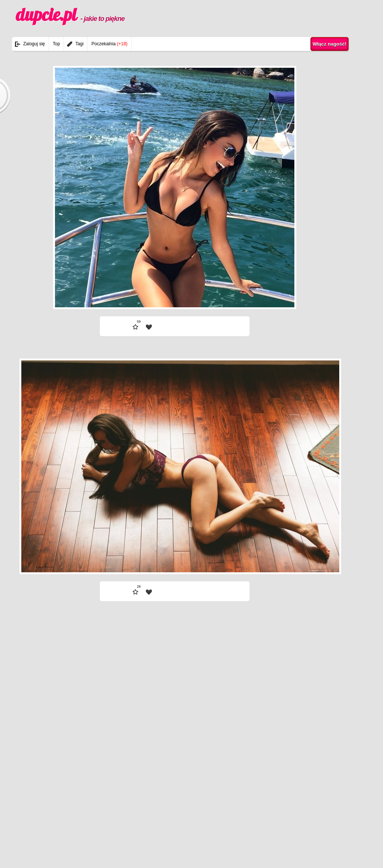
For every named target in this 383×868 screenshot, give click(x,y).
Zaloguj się (34, 44)
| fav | (149, 327)
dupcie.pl (70, 15)
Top (56, 44)
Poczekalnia (109, 44)
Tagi (79, 44)
